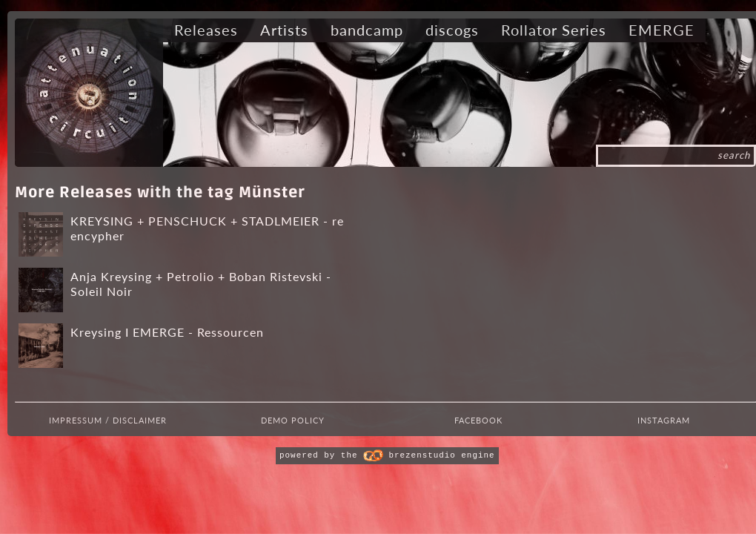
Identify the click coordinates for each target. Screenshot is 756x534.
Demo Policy (293, 420)
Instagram (664, 420)
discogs (452, 30)
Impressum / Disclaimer (108, 420)
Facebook (478, 420)
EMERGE (661, 30)
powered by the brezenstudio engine (387, 455)
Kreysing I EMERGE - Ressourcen (167, 332)
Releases (206, 30)
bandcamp (367, 30)
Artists (284, 30)
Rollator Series (554, 30)
